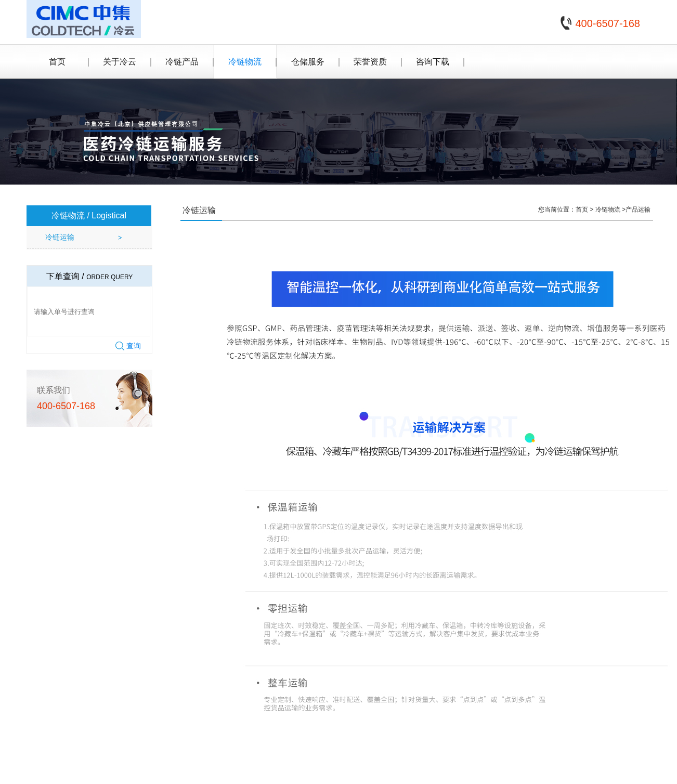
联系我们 (54, 390)
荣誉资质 (370, 62)
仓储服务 (308, 62)
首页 (57, 62)
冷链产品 (182, 62)
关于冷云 (120, 62)
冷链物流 (245, 62)
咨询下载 (433, 62)
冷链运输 (60, 237)
